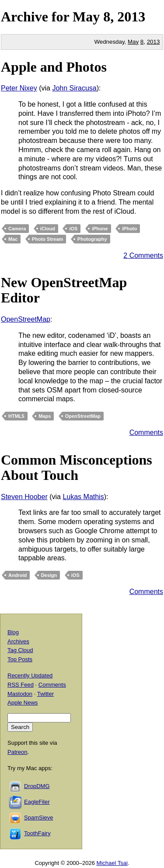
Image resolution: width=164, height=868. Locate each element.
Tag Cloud (20, 650)
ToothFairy (37, 833)
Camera (17, 229)
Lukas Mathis (83, 497)
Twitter (45, 694)
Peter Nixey (19, 88)
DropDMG (37, 786)
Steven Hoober (24, 497)
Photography (92, 239)
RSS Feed (21, 685)
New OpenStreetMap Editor (64, 290)
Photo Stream (48, 239)
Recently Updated (30, 675)
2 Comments (143, 255)
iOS (73, 229)
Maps (45, 416)
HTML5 (16, 416)
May (86, 17)
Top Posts (20, 659)
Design (49, 575)
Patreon (17, 752)
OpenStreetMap (26, 319)
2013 (131, 17)
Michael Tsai (112, 863)
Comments (146, 432)
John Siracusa (74, 88)
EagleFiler (37, 802)
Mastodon (20, 694)
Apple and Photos (54, 67)
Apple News (23, 703)
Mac (13, 239)
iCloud (48, 229)
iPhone (100, 229)
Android (17, 575)
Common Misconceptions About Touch (77, 467)
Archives (18, 641)
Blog (13, 632)
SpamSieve (38, 818)
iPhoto (129, 229)
